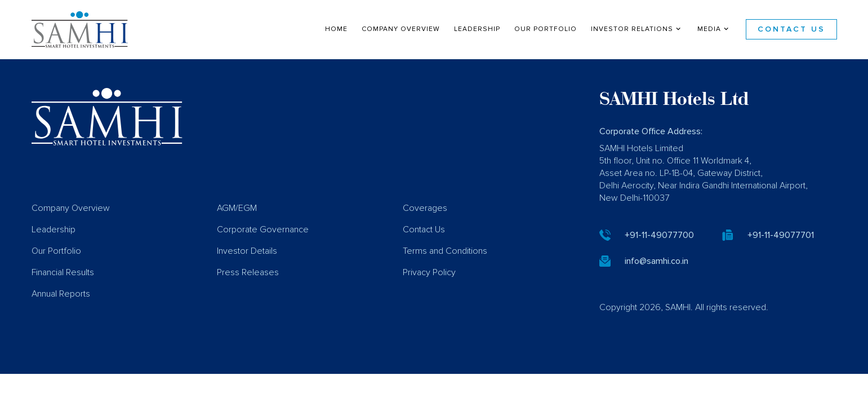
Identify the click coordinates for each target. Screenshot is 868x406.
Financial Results (63, 289)
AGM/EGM (237, 224)
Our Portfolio (546, 29)
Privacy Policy (429, 289)
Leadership (477, 29)
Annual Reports (61, 310)
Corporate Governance (263, 246)
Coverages (425, 224)
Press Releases (248, 289)
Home (336, 29)
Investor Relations (637, 29)
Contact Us (791, 29)
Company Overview (401, 29)
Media (714, 29)
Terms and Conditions (445, 267)
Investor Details (247, 267)
